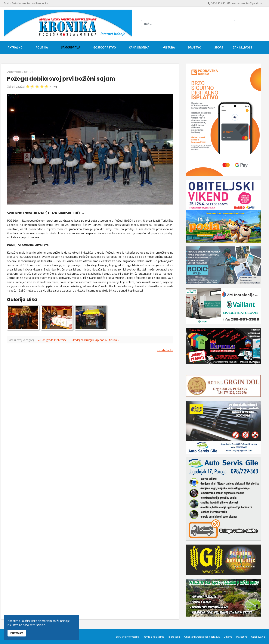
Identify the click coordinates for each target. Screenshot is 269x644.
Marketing (242, 637)
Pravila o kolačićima (153, 637)
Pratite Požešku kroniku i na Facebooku (26, 3)
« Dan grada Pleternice (52, 340)
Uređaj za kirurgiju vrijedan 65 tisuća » (96, 340)
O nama (228, 637)
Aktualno (15, 47)
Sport (219, 47)
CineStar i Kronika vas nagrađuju (202, 637)
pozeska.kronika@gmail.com (247, 3)
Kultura (169, 47)
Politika (42, 47)
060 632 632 (218, 3)
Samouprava (71, 47)
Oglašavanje (258, 637)
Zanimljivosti (243, 47)
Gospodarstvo (105, 47)
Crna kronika (139, 47)
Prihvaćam (17, 633)
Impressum (174, 637)
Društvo (195, 47)
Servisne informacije (127, 637)
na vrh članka (165, 350)
